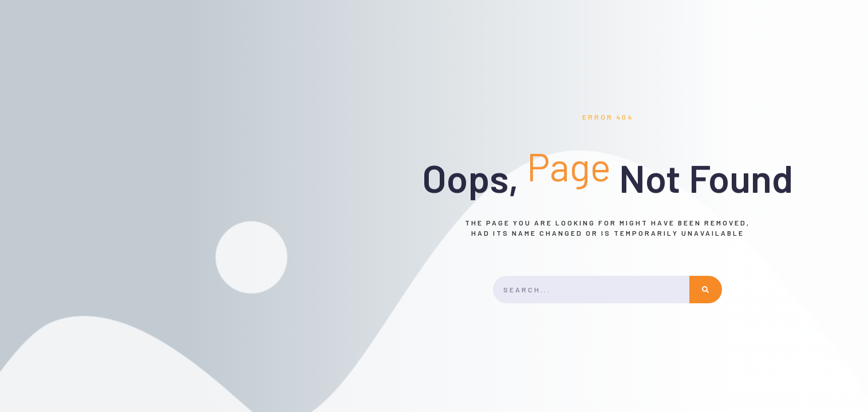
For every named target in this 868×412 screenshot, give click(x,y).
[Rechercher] (706, 290)
